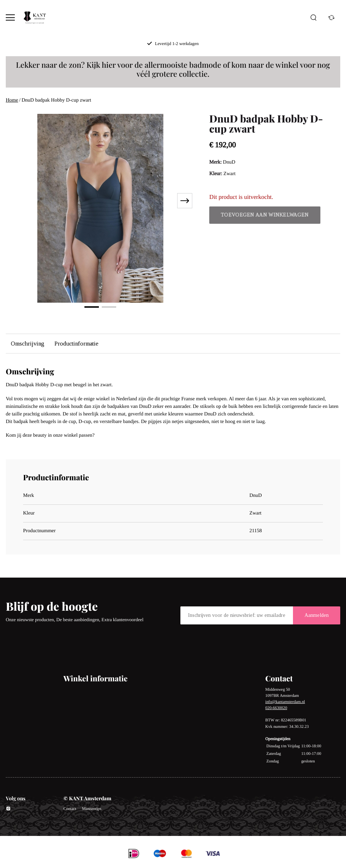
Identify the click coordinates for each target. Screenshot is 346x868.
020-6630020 (276, 708)
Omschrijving (28, 344)
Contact (70, 809)
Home (12, 100)
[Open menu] (10, 17)
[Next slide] (185, 201)
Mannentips (92, 809)
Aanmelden (317, 615)
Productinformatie (76, 344)
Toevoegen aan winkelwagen (265, 215)
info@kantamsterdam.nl (285, 702)
